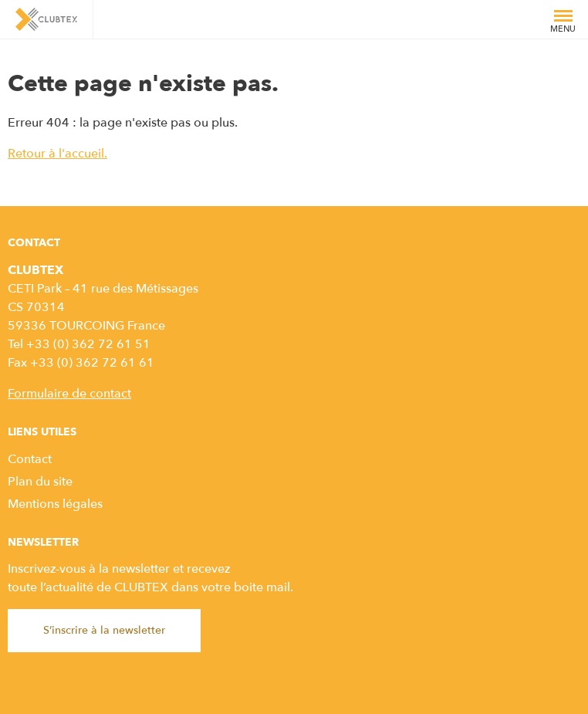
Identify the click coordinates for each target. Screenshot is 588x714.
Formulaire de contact (69, 394)
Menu (563, 25)
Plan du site (40, 482)
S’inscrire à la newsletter (104, 630)
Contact (30, 459)
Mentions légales (55, 504)
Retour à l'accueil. (57, 154)
